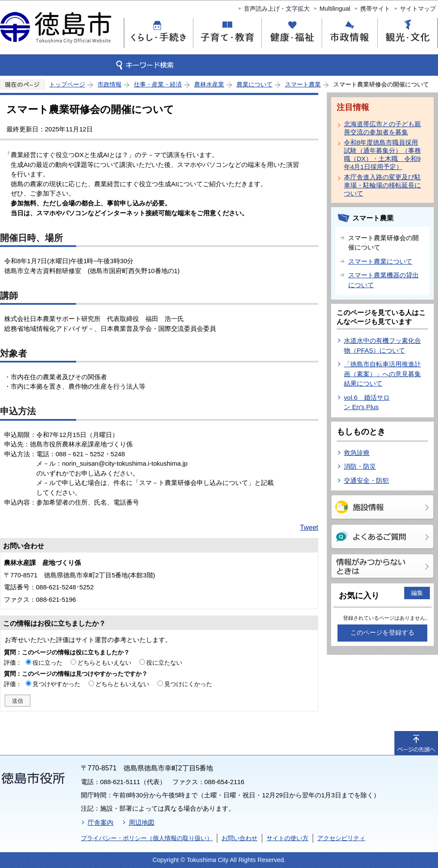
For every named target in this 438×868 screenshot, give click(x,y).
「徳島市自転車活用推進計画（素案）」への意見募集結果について (382, 374)
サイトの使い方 (287, 838)
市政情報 (109, 84)
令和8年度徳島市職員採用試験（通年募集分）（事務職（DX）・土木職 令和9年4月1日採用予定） (382, 155)
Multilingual (335, 9)
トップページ (67, 84)
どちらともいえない (104, 663)
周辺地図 (142, 822)
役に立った (47, 663)
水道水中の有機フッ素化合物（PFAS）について (382, 345)
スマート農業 (303, 84)
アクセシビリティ (341, 838)
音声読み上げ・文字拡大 (277, 9)
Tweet (309, 528)
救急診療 (357, 453)
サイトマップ (418, 9)
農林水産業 (209, 84)
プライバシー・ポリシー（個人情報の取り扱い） (147, 838)
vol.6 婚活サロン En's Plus (367, 402)
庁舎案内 (101, 822)
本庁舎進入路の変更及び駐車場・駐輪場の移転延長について (382, 185)
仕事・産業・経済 (158, 84)
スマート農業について (380, 261)
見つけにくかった (188, 684)
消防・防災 (360, 466)
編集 (417, 593)
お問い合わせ (240, 838)
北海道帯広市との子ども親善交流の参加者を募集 (382, 128)
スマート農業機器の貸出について (383, 280)
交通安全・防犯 (366, 480)
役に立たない (164, 663)
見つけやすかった (56, 684)
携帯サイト (375, 9)
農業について (255, 84)
